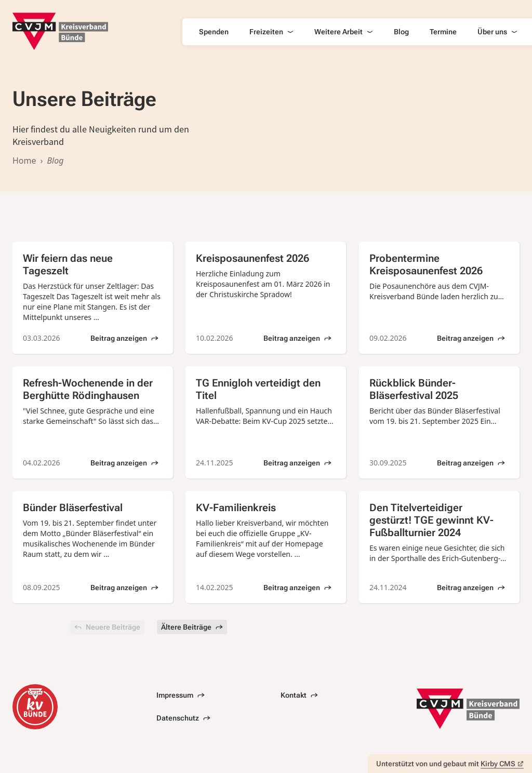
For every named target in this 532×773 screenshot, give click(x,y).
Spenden (214, 32)
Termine (443, 32)
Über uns (497, 32)
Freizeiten (271, 32)
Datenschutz (183, 718)
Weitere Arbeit (344, 32)
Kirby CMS (502, 764)
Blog (401, 32)
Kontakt (299, 695)
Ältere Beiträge (192, 627)
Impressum (181, 695)
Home (24, 161)
